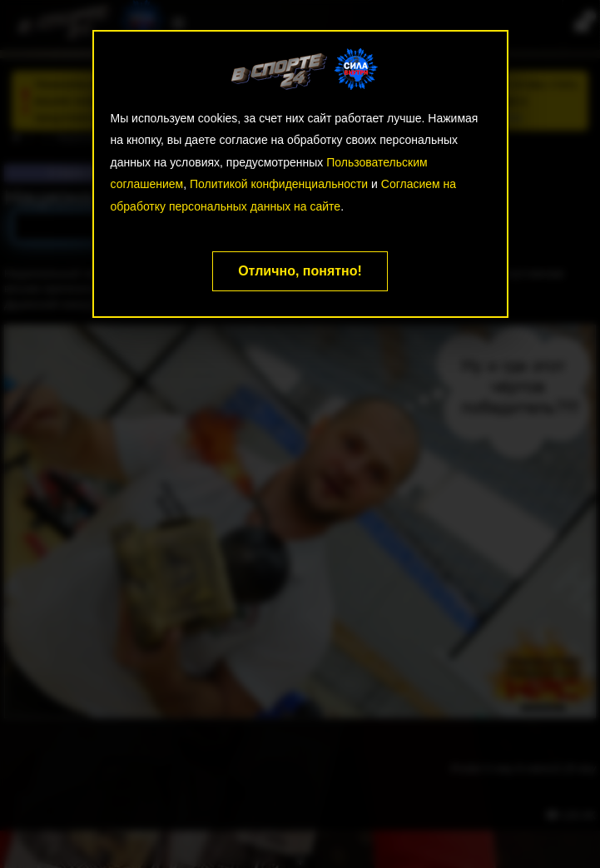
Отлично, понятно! (300, 271)
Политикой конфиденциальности (279, 184)
